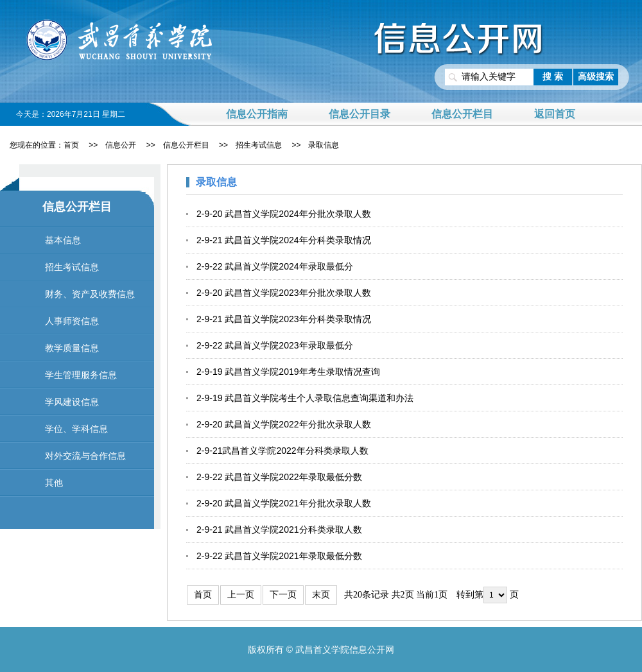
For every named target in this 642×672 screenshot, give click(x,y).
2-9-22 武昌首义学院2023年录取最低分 (275, 345)
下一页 (283, 595)
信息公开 (121, 145)
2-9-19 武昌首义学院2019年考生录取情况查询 (288, 372)
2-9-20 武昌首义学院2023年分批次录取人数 (284, 293)
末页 (321, 595)
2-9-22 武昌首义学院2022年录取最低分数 (279, 477)
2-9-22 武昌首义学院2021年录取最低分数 (279, 556)
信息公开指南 (257, 114)
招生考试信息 (259, 145)
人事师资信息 (72, 321)
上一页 (241, 595)
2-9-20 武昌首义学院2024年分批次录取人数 (284, 214)
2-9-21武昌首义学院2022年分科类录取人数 (282, 451)
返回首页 (555, 114)
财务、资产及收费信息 (90, 294)
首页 (71, 145)
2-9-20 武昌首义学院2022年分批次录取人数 (284, 424)
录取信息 (324, 145)
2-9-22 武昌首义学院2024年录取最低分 (275, 266)
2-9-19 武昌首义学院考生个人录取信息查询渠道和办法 (305, 398)
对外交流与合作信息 (85, 456)
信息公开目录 (360, 114)
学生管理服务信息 (81, 375)
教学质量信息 (72, 348)
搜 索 (553, 77)
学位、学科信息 (76, 429)
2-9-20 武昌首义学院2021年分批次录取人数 (284, 503)
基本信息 (63, 240)
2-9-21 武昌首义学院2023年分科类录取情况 (284, 319)
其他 (54, 483)
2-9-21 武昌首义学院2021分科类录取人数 (279, 530)
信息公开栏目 (462, 114)
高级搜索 (596, 77)
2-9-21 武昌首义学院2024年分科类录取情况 (284, 240)
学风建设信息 (72, 402)
